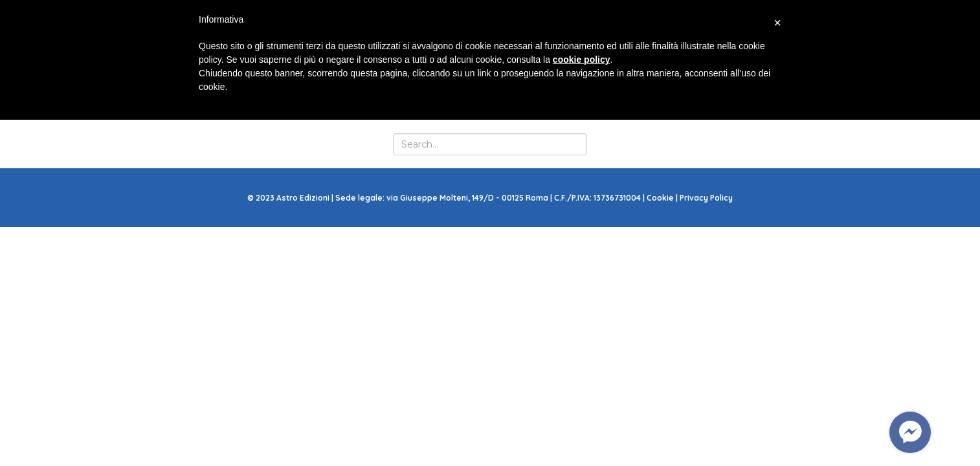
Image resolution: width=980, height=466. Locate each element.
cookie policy (582, 60)
